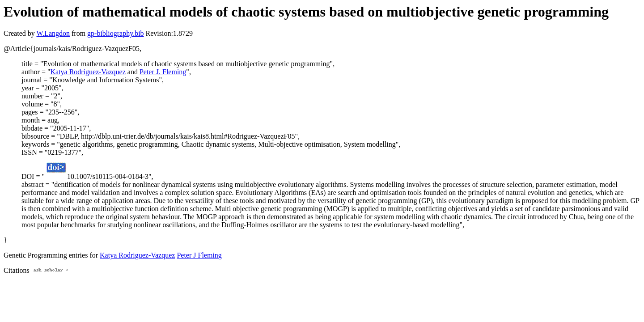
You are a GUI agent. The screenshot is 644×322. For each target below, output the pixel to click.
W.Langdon (53, 33)
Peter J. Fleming (163, 72)
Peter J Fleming (199, 255)
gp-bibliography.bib (116, 33)
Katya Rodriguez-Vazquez (88, 72)
